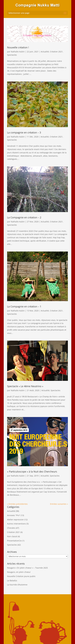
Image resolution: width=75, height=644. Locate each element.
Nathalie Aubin (18, 52)
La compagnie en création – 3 (24, 132)
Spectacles (12, 55)
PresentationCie (14, 541)
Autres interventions (16, 524)
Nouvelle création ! (18, 47)
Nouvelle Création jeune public (21, 576)
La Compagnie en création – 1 (24, 306)
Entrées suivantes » (59, 504)
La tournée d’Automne (17, 585)
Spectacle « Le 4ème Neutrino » (25, 386)
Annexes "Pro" (14, 515)
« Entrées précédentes (17, 504)
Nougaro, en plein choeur (19, 572)
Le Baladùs (12, 581)
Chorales (11, 528)
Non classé (12, 536)
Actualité (45, 52)
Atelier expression (15, 520)
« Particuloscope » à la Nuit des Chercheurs (32, 472)
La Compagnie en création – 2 (24, 217)
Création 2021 (56, 52)
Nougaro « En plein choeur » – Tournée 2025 (27, 568)
